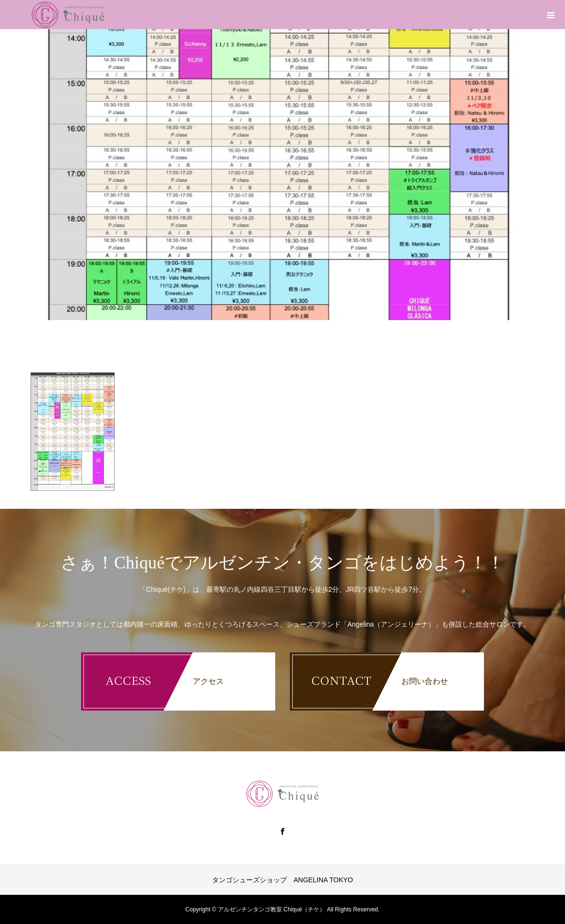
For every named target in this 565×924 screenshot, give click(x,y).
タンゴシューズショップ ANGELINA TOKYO (282, 880)
